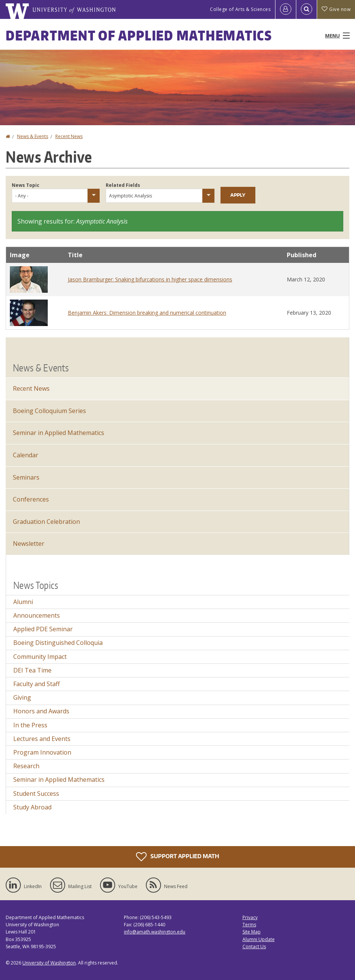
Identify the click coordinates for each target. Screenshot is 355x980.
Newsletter (29, 544)
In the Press (30, 725)
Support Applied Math (177, 857)
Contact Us (254, 947)
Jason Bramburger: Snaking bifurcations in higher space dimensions (150, 279)
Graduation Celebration (46, 522)
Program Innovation (42, 752)
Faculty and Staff (37, 684)
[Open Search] (307, 9)
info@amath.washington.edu (155, 932)
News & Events (33, 136)
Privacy (250, 917)
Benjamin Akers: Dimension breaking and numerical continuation (147, 313)
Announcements (37, 615)
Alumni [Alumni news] (23, 602)
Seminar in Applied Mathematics (59, 780)
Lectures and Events (42, 739)
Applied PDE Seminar (43, 629)
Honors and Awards (41, 711)
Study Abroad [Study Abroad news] (32, 807)
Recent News (69, 136)
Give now (336, 9)
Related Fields (123, 185)
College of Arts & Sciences (240, 9)
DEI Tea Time (32, 670)
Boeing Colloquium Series (49, 411)
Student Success (36, 794)
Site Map (252, 932)
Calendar (26, 455)
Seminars (26, 477)
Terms (249, 925)
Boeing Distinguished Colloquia (58, 643)
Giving (22, 697)
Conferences (31, 499)
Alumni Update (259, 939)
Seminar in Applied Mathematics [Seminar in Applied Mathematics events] (59, 433)
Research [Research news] (26, 766)
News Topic (26, 185)
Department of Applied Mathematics (139, 35)
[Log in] (286, 9)
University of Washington (49, 963)
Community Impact (40, 657)
